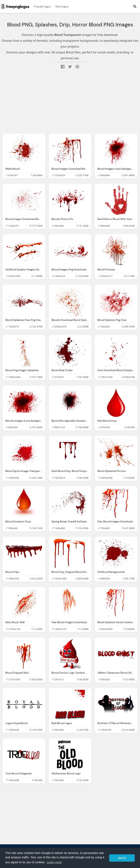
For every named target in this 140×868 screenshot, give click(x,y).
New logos (62, 7)
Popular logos (43, 7)
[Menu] (135, 6)
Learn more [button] (54, 862)
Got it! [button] (122, 858)
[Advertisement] (70, 102)
